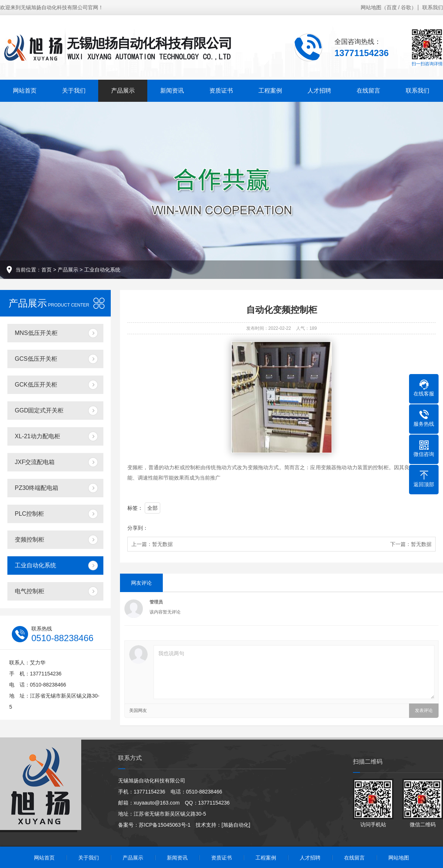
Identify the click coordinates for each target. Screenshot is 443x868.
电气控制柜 (30, 591)
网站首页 (25, 91)
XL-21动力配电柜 (37, 436)
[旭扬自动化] (236, 825)
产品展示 (123, 91)
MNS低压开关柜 (36, 333)
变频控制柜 (30, 540)
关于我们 (74, 91)
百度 (392, 7)
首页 (47, 270)
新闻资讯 (172, 91)
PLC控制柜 (29, 514)
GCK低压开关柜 (36, 385)
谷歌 (406, 7)
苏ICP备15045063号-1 (165, 825)
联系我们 (433, 7)
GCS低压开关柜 (36, 359)
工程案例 (270, 91)
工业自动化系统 (102, 270)
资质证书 (221, 91)
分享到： (138, 528)
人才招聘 (319, 91)
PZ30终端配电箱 (37, 488)
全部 (152, 508)
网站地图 (371, 7)
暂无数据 (162, 544)
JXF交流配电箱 (35, 462)
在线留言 (368, 91)
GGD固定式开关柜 (39, 410)
